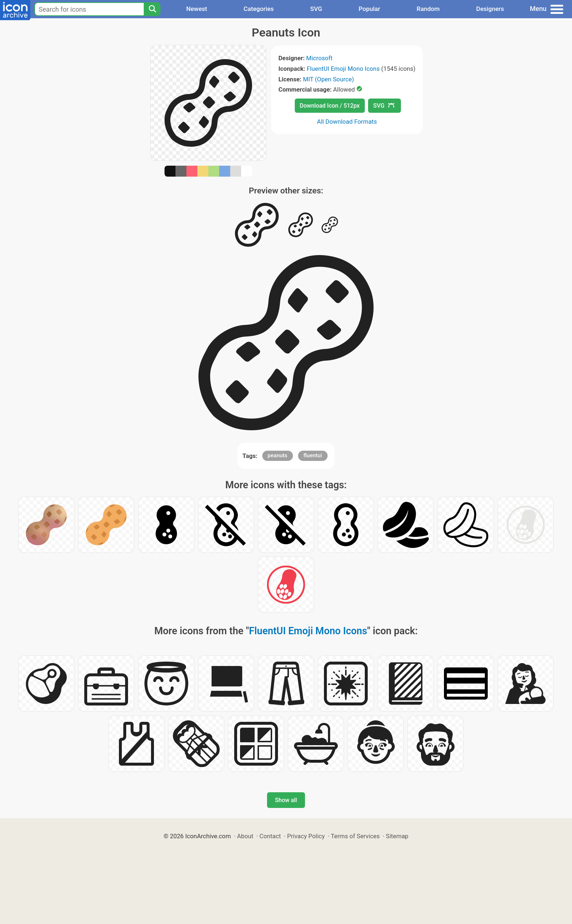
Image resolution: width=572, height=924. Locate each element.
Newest (196, 9)
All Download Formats (347, 122)
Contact (270, 836)
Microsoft (319, 58)
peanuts (278, 455)
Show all (286, 800)
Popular (369, 9)
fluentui (313, 455)
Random (428, 9)
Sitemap (397, 836)
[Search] (152, 9)
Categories (259, 9)
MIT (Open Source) (329, 79)
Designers (490, 9)
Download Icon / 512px (330, 106)
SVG (316, 9)
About (245, 836)
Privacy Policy (306, 836)
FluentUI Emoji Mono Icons (343, 69)
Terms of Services (355, 836)
